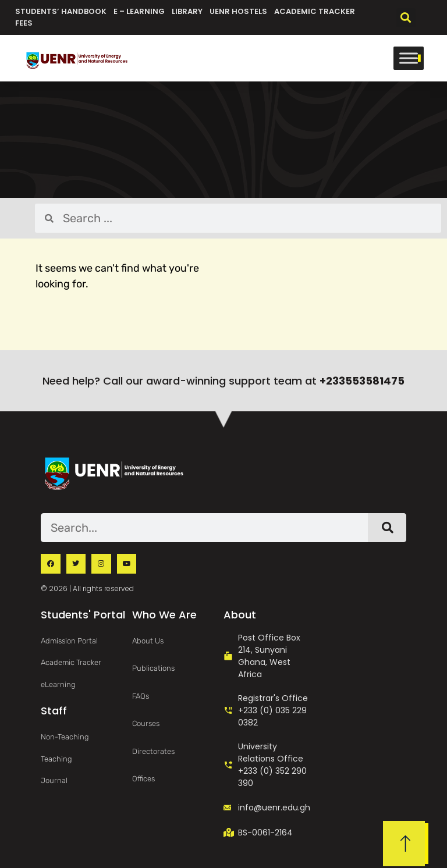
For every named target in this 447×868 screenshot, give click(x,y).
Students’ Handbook (61, 11)
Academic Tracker (315, 11)
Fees (24, 23)
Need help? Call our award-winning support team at (223, 381)
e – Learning (139, 11)
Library (187, 11)
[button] (406, 18)
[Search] (387, 528)
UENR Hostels (238, 11)
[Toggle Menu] (409, 58)
